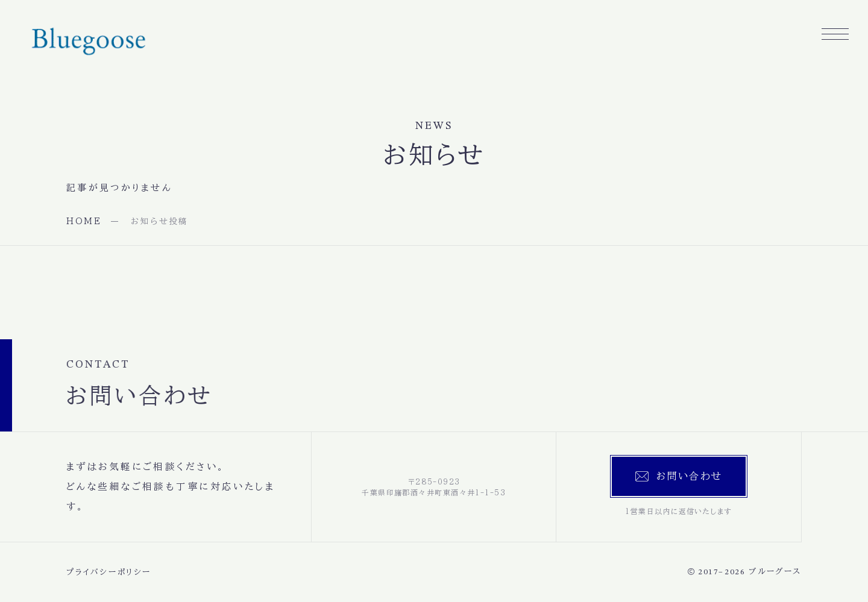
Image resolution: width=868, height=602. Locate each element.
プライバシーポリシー (109, 572)
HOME (84, 221)
